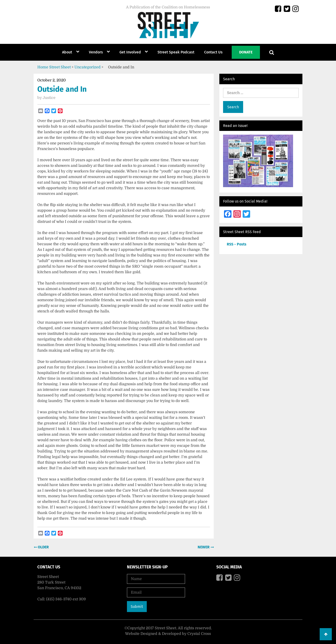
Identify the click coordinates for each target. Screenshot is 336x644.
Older (43, 547)
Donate (246, 52)
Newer (204, 547)
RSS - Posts (237, 244)
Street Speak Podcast (176, 52)
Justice (49, 98)
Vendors (96, 52)
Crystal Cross (199, 634)
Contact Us (213, 52)
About (67, 52)
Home (43, 67)
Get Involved (130, 52)
